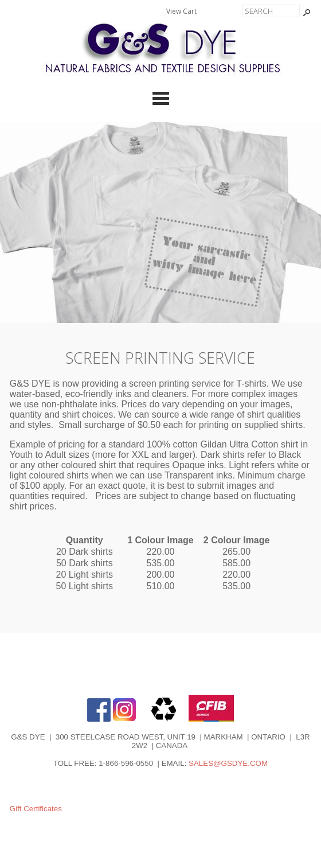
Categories (160, 98)
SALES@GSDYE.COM (228, 763)
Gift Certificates (36, 809)
